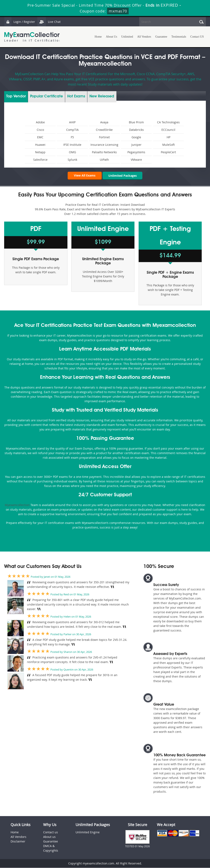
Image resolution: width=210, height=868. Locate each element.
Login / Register (20, 22)
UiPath (104, 160)
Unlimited (127, 37)
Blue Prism (136, 122)
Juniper (136, 145)
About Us (111, 37)
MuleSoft (168, 145)
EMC (40, 137)
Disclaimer (18, 842)
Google (136, 137)
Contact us (51, 832)
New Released (102, 96)
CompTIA (72, 130)
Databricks (136, 130)
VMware (136, 160)
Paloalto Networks (104, 152)
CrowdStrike (104, 130)
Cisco (40, 130)
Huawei (40, 145)
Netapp (40, 152)
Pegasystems (136, 152)
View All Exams (84, 175)
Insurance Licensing (104, 145)
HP (168, 137)
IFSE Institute (72, 145)
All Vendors (144, 37)
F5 (72, 137)
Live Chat (49, 22)
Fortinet (104, 137)
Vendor (16, 96)
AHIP (72, 122)
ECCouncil (168, 130)
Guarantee (161, 37)
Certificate (46, 96)
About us (49, 837)
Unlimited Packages (123, 175)
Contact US (197, 37)
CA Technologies (168, 122)
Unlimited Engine (88, 832)
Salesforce (40, 160)
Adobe (40, 122)
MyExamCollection (33, 37)
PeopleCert (168, 152)
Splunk (72, 160)
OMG (72, 152)
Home (98, 37)
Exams (76, 96)
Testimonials (179, 37)
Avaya (104, 122)
